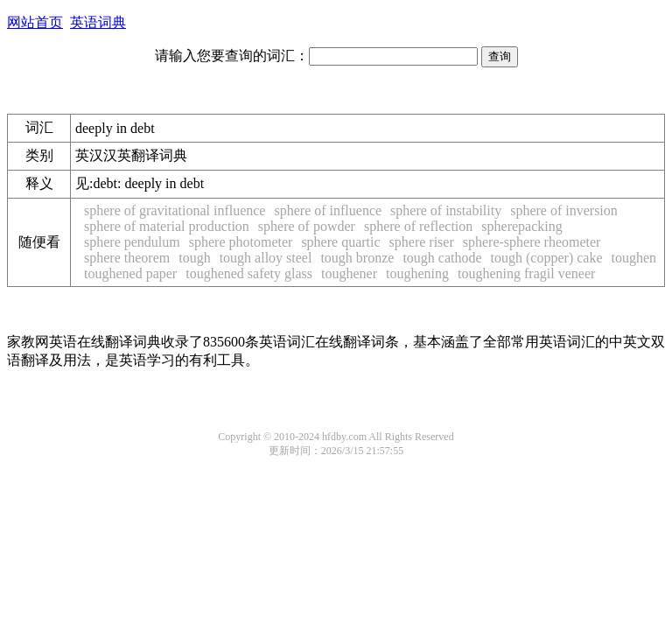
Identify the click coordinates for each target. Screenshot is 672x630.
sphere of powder (307, 226)
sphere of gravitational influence (175, 210)
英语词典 (98, 22)
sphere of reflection (418, 226)
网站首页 (35, 22)
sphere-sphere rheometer (532, 242)
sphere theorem (127, 258)
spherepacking (521, 226)
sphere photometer (241, 242)
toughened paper (130, 273)
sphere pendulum (132, 242)
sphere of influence (328, 210)
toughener (349, 273)
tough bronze (357, 258)
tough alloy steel (266, 258)
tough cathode (442, 258)
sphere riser (422, 242)
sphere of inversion (564, 210)
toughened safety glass (249, 273)
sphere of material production (167, 226)
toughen (634, 258)
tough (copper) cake (547, 258)
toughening (417, 273)
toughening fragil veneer (526, 273)
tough (194, 258)
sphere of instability (446, 210)
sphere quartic (340, 242)
